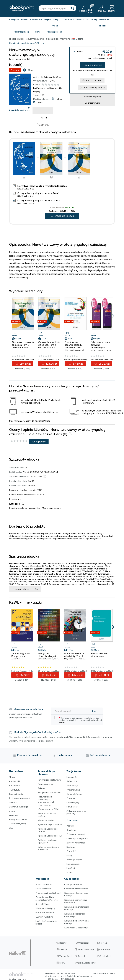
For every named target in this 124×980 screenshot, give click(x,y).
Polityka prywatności (76, 834)
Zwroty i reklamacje (76, 843)
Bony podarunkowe (18, 819)
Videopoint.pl (65, 956)
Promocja (15, 70)
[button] (113, 316)
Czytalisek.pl (105, 956)
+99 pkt (30, 70)
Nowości (80, 20)
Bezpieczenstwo (46, 784)
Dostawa (71, 847)
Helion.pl (63, 943)
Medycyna (47, 508)
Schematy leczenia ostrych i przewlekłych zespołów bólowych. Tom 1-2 (102, 348)
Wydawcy (14, 815)
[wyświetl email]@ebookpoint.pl (80, 976)
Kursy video (55, 23)
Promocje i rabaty (17, 794)
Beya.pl (81, 956)
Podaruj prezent (54, 32)
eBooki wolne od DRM (48, 809)
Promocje (69, 20)
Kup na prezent (94, 81)
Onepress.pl (84, 943)
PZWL (52, 81)
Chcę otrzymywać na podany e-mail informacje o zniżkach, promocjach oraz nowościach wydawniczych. (79, 720)
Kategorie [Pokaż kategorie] (14, 20)
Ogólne (57, 508)
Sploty (62, 963)
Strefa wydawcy (43, 889)
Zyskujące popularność (20, 798)
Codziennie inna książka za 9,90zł (25, 43)
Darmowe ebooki (104, 23)
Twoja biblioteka (74, 794)
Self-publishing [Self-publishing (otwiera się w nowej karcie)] (99, 755)
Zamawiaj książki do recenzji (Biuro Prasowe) (47, 898)
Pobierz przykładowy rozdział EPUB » (26, 490)
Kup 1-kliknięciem (93, 87)
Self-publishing (43, 904)
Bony (38, 32)
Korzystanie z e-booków (49, 792)
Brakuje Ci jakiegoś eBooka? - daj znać (36, 732)
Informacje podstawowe (49, 780)
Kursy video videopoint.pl (76, 928)
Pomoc (47, 421)
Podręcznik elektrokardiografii (47, 655)
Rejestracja (72, 781)
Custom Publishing (44, 917)
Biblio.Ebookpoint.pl (87, 963)
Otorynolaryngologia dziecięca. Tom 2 (39, 200)
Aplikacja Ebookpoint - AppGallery (48, 841)
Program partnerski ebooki (48, 893)
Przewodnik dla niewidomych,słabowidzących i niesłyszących (46, 801)
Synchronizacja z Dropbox (50, 824)
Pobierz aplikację (21, 32)
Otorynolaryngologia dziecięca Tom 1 (38, 193)
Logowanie (72, 777)
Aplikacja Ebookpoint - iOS (50, 836)
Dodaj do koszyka (92, 65)
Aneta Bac (15, 659)
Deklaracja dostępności (77, 838)
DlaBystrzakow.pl (86, 949)
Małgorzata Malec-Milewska (102, 350)
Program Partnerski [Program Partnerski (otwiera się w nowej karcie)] (28, 755)
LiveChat (71, 868)
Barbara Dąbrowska (46, 659)
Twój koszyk (72, 785)
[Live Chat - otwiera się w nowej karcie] (92, 8)
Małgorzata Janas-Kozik (74, 659)
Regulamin (71, 830)
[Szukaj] (73, 8)
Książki (47, 20)
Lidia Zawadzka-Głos (51, 77)
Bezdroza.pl (105, 949)
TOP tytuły (15, 790)
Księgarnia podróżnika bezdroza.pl (75, 915)
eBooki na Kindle (46, 820)
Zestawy (13, 811)
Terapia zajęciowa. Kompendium (21, 655)
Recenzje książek (74, 860)
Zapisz (95, 711)
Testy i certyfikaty (18, 824)
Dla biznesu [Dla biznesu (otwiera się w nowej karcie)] (63, 755)
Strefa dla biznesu (44, 884)
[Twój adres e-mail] (70, 711)
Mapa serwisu (73, 864)
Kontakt (70, 826)
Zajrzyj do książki (18, 110)
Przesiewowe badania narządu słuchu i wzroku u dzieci (74, 346)
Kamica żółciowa (100, 654)
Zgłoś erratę (15, 499)
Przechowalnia (73, 790)
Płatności (71, 851)
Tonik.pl (112, 973)
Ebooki (25, 20)
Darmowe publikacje (19, 807)
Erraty (69, 855)
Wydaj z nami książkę (45, 908)
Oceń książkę (73, 802)
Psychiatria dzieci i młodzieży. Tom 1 (74, 655)
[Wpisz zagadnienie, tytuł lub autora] (54, 8)
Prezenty (71, 798)
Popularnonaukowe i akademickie (25, 508)
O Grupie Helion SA (73, 884)
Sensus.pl (103, 943)
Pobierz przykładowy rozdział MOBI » (26, 495)
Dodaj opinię (39, 441)
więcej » (62, 722)
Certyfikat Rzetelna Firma (76, 889)
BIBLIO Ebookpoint (45, 912)
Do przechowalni (92, 103)
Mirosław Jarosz (97, 656)
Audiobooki (36, 20)
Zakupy (41, 788)
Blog (11, 828)
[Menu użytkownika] (102, 8)
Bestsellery (92, 20)
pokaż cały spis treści (26, 589)
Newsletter (72, 807)
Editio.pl (63, 949)
